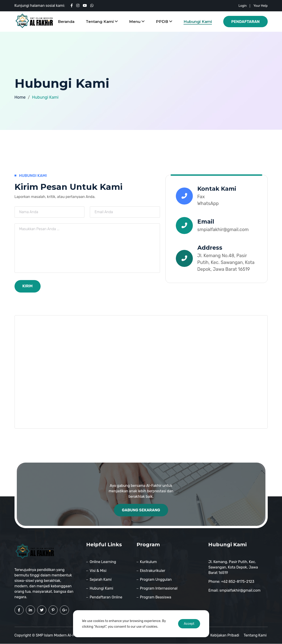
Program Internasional (159, 589)
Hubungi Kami (198, 22)
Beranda (66, 22)
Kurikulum (148, 562)
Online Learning (103, 562)
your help (260, 6)
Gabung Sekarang (141, 510)
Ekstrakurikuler (153, 571)
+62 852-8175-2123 (238, 582)
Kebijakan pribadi (226, 635)
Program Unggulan (156, 580)
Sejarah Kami (101, 580)
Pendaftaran (245, 22)
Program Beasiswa (156, 597)
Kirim (28, 286)
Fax (201, 197)
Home (20, 97)
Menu (137, 22)
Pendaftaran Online (106, 597)
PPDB (164, 22)
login (243, 6)
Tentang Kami (102, 22)
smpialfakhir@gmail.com (223, 229)
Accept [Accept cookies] (189, 624)
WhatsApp (208, 203)
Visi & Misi (98, 571)
